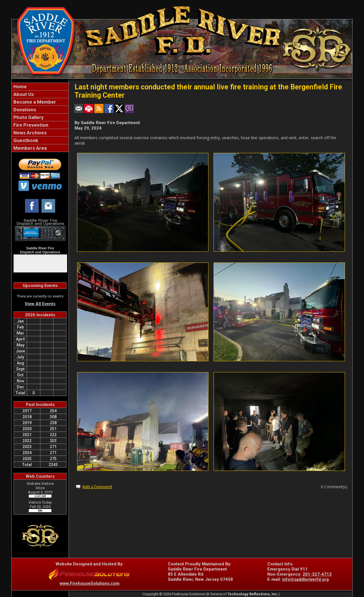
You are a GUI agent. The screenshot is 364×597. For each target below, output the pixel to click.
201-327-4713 (317, 574)
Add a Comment (97, 487)
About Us (23, 94)
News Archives (29, 133)
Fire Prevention (30, 125)
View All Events (40, 304)
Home (19, 87)
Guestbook (25, 140)
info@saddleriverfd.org (305, 579)
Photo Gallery (28, 117)
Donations (24, 110)
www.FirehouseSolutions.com (90, 583)
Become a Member (34, 102)
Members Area (29, 148)
